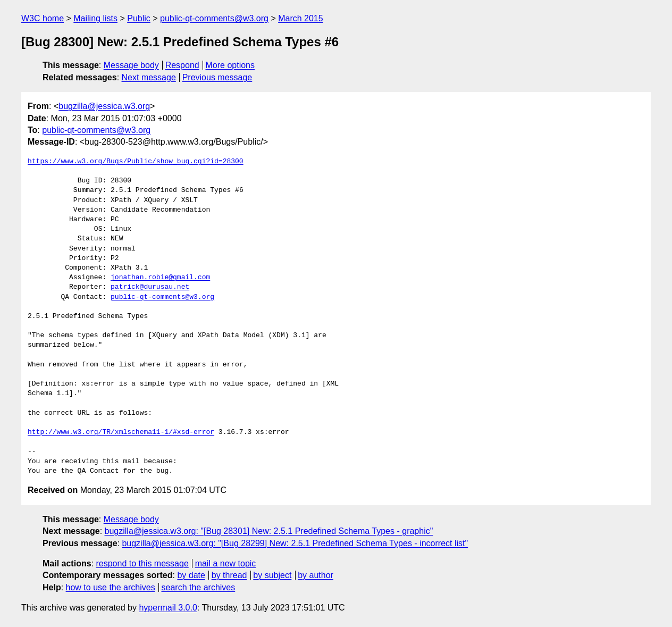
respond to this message (142, 563)
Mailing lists (95, 18)
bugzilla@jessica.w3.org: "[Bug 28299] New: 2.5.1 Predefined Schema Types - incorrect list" (295, 543)
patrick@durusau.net (150, 287)
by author (316, 575)
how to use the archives (111, 587)
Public (139, 18)
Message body (131, 65)
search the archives (199, 587)
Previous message (217, 77)
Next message (149, 77)
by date (191, 575)
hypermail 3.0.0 (168, 608)
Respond (182, 65)
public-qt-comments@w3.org (214, 18)
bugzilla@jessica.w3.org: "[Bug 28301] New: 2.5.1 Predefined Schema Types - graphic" (269, 531)
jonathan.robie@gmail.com (160, 278)
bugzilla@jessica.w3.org (104, 106)
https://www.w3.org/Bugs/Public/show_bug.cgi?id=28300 (136, 162)
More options (230, 65)
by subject (272, 575)
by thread (229, 575)
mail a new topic (226, 563)
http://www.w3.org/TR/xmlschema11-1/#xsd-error (121, 432)
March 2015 (301, 18)
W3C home (43, 18)
